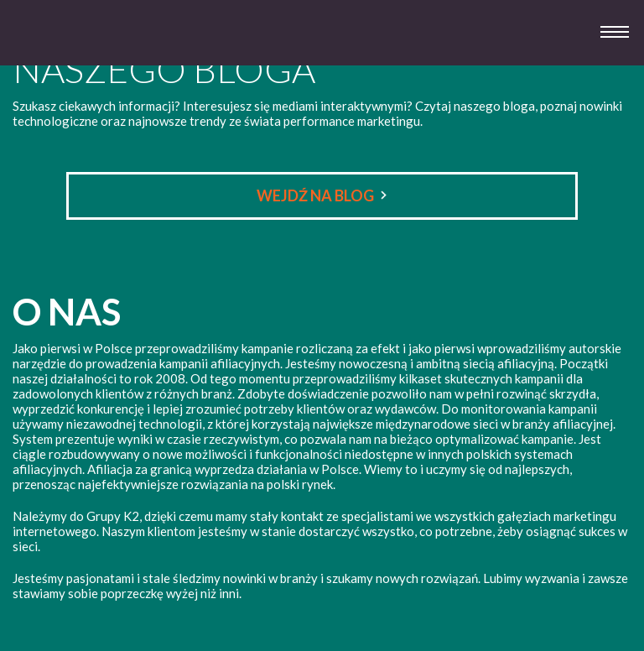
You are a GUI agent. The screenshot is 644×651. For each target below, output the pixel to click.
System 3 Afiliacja (57, 50)
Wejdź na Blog (315, 195)
